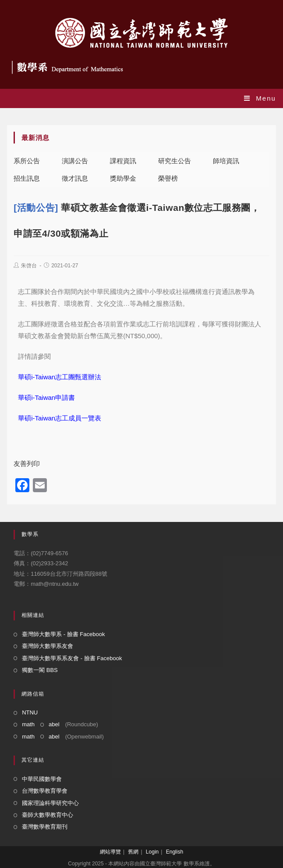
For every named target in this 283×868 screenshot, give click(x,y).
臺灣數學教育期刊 (45, 827)
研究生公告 (175, 161)
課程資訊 (123, 161)
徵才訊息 (75, 178)
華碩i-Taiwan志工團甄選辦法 (60, 377)
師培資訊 (226, 161)
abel (54, 724)
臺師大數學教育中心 (48, 815)
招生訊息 (27, 178)
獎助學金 (123, 178)
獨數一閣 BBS (40, 670)
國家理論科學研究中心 (50, 803)
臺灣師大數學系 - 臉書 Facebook (63, 634)
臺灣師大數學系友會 (48, 646)
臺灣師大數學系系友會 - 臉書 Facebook (72, 658)
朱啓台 (29, 266)
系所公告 (27, 161)
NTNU (30, 712)
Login (152, 852)
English (175, 852)
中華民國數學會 (42, 779)
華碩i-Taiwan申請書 (46, 397)
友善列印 (27, 464)
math (28, 724)
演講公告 (75, 161)
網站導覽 (110, 852)
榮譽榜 (168, 178)
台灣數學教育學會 (45, 791)
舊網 (133, 852)
